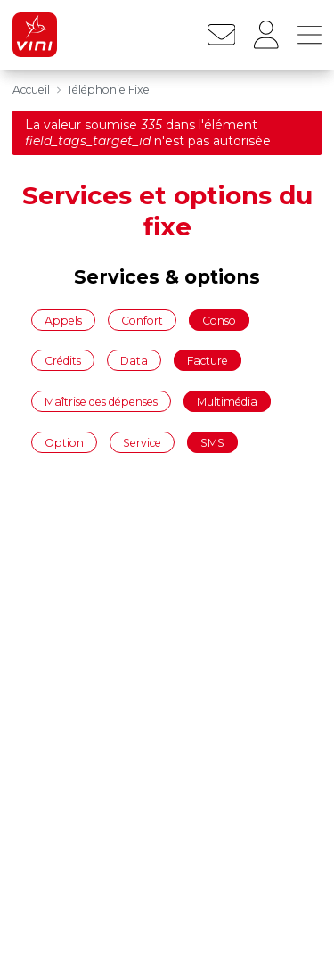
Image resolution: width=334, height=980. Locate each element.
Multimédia (227, 401)
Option (64, 442)
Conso (219, 320)
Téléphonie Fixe (108, 90)
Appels (63, 320)
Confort (142, 320)
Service (142, 442)
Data (134, 361)
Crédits (63, 361)
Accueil (31, 90)
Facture (208, 361)
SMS (212, 442)
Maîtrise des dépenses (101, 401)
